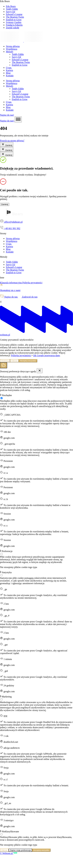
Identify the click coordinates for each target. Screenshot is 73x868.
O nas (9, 68)
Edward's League (14, 267)
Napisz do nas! (7, 115)
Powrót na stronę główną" (12, 141)
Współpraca (12, 49)
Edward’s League (20, 60)
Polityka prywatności (32, 283)
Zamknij (7, 144)
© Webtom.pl (9, 853)
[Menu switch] (18, 119)
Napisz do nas (9, 297)
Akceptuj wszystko (28, 361)
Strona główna (13, 46)
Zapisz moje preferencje (20, 850)
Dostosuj (5, 361)
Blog (8, 73)
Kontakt (10, 76)
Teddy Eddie (18, 54)
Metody (10, 52)
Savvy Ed (16, 57)
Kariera (9, 70)
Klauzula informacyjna (11, 283)
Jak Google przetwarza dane (46, 355)
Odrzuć (14, 361)
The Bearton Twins (21, 62)
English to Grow (20, 65)
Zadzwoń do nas (28, 297)
